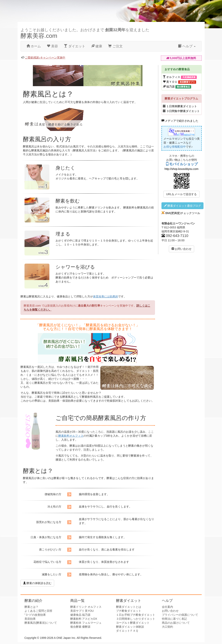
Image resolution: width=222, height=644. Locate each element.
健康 (97, 46)
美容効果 (30, 619)
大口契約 (167, 627)
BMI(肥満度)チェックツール (183, 213)
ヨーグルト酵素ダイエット (133, 623)
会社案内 (167, 607)
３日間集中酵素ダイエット (183, 111)
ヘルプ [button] (187, 46)
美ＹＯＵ (172, 82)
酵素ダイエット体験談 (130, 627)
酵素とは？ (31, 607)
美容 (52, 46)
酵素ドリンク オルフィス (86, 607)
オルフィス (173, 77)
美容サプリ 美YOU (82, 611)
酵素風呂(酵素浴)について (41, 623)
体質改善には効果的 (106, 296)
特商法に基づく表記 (174, 619)
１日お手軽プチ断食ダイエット (136, 615)
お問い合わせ (182, 249)
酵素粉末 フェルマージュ (86, 623)
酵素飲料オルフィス (71, 436)
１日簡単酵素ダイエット (182, 106)
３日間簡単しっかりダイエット (136, 619)
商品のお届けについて (176, 623)
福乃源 (170, 87)
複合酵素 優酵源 (80, 627)
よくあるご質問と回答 (38, 611)
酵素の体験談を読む (37, 583)
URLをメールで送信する (181, 194)
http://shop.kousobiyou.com (181, 169)
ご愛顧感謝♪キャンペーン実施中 (45, 57)
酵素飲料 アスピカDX (84, 619)
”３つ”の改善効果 (35, 615)
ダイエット (75, 46)
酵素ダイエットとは (129, 607)
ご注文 (115, 46)
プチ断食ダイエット (129, 611)
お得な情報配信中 (175, 147)
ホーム (34, 46)
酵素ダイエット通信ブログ (183, 206)
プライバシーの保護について (180, 615)
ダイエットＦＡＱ (127, 631)
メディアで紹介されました (182, 121)
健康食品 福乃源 (80, 615)
